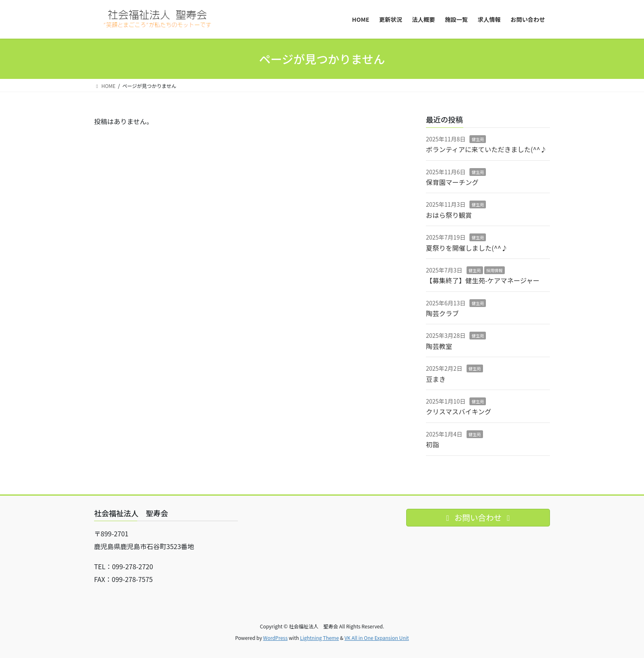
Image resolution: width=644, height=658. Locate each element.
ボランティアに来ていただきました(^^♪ (486, 149)
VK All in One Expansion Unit (377, 638)
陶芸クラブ (442, 313)
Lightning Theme (319, 638)
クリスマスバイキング (459, 411)
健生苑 (478, 139)
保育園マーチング (452, 182)
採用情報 (494, 270)
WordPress (276, 638)
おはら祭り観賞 (449, 215)
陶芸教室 (439, 346)
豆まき (436, 379)
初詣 (432, 444)
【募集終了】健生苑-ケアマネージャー (483, 280)
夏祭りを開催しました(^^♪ (467, 248)
